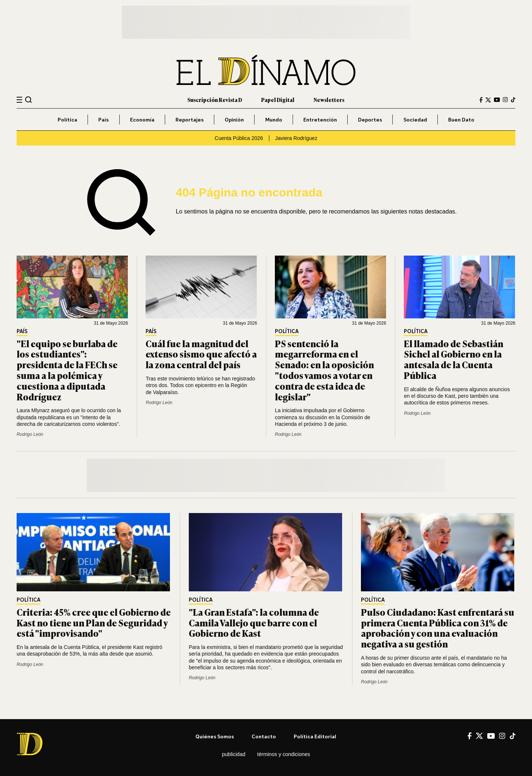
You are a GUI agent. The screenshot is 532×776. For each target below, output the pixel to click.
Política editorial (315, 736)
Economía (142, 119)
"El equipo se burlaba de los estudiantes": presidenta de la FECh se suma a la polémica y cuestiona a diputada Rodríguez (67, 370)
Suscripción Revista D (215, 100)
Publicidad (234, 754)
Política (67, 119)
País (103, 119)
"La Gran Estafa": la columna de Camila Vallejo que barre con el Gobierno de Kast (254, 623)
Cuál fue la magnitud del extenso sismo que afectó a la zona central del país (201, 354)
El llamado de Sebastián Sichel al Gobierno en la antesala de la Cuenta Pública (453, 359)
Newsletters (329, 100)
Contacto (264, 736)
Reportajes (190, 119)
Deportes (370, 119)
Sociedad (415, 119)
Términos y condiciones (284, 754)
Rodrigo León (30, 434)
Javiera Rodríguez (296, 138)
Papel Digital (278, 100)
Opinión (234, 119)
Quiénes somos (215, 736)
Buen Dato (461, 119)
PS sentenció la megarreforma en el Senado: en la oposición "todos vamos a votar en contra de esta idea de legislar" (324, 370)
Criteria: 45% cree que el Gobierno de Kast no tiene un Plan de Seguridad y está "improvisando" (94, 623)
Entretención (320, 119)
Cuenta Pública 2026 (239, 138)
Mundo (274, 119)
